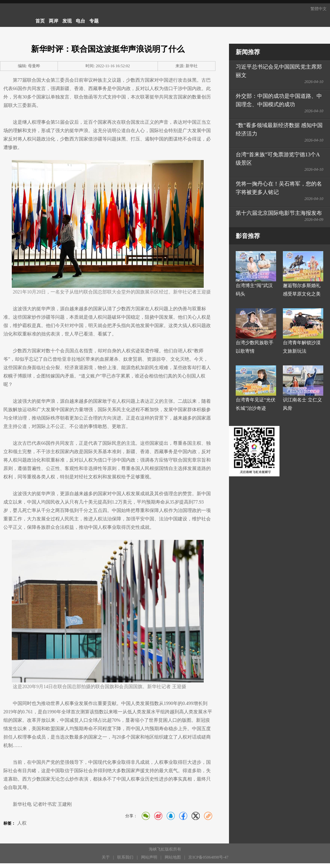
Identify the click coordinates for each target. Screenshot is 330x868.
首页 (40, 21)
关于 (106, 857)
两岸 (54, 21)
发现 (67, 21)
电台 (80, 21)
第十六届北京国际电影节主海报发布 (279, 213)
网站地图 (173, 857)
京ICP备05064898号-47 (208, 857)
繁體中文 (319, 9)
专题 (94, 21)
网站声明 (149, 857)
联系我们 (125, 857)
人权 (22, 823)
